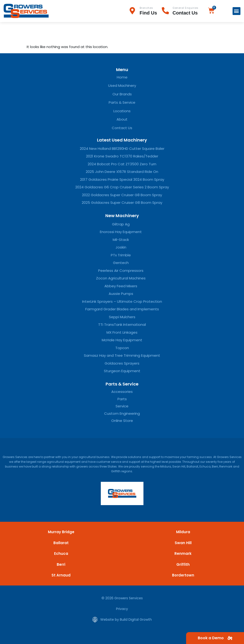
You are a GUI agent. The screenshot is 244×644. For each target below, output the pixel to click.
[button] (236, 11)
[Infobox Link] (145, 11)
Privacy (122, 609)
